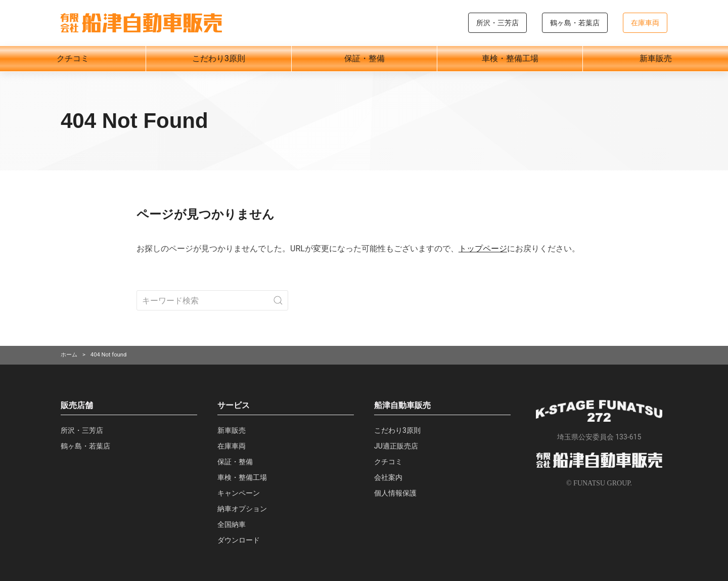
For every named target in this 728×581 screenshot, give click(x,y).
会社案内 (388, 477)
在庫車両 (645, 23)
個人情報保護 (395, 493)
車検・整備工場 (510, 58)
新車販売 (656, 58)
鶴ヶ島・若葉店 (575, 23)
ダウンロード (239, 540)
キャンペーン (239, 493)
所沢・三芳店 (497, 23)
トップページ (483, 249)
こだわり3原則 (219, 58)
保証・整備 (365, 58)
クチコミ (73, 58)
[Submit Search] (278, 300)
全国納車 (232, 524)
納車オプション (242, 509)
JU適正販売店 (396, 446)
